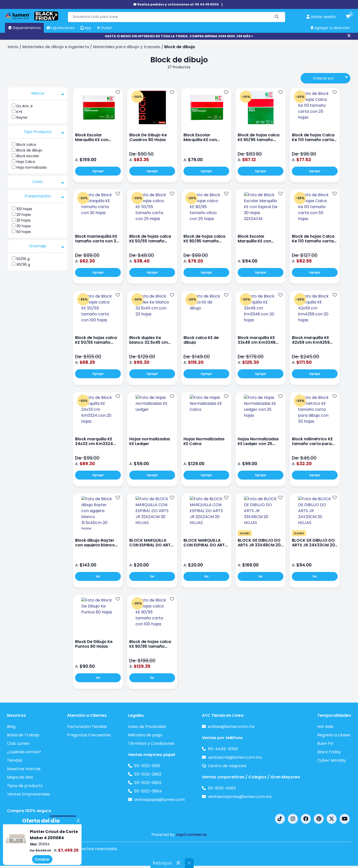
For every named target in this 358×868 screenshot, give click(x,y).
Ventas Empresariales (28, 794)
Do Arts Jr (25, 106)
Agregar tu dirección (330, 28)
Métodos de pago (145, 735)
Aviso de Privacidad (147, 727)
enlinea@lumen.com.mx (231, 727)
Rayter (22, 117)
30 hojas (24, 226)
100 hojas (24, 209)
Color (48, 182)
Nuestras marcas (24, 769)
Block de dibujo (29, 150)
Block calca (26, 145)
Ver (98, 576)
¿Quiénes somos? (24, 752)
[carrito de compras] (348, 17)
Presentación (44, 196)
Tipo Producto (44, 132)
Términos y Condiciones (151, 743)
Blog (11, 727)
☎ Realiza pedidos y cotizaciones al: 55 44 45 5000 (176, 4)
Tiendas (15, 760)
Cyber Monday (332, 760)
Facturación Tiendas (87, 727)
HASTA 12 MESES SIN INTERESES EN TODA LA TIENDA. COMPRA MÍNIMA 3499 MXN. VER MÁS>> (179, 36)
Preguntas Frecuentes (89, 735)
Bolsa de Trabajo (23, 735)
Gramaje (47, 246)
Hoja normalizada (31, 167)
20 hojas (24, 215)
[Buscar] (277, 17)
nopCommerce (191, 835)
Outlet (245, 533)
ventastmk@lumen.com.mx (235, 757)
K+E (19, 112)
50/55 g (23, 259)
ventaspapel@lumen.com (159, 800)
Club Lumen (18, 743)
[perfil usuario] (321, 17)
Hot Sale (325, 727)
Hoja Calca (26, 162)
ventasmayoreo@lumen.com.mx (240, 797)
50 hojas (24, 232)
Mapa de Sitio (20, 777)
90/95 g (23, 264)
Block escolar (28, 156)
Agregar (98, 171)
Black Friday (329, 752)
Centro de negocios (227, 766)
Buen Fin (325, 743)
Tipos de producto (25, 786)
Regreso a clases (334, 735)
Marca (48, 93)
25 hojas (23, 220)
